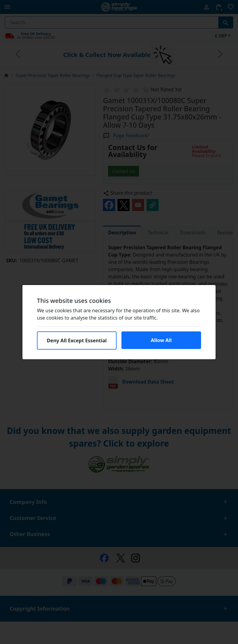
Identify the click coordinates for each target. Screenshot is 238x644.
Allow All (161, 340)
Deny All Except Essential (77, 340)
